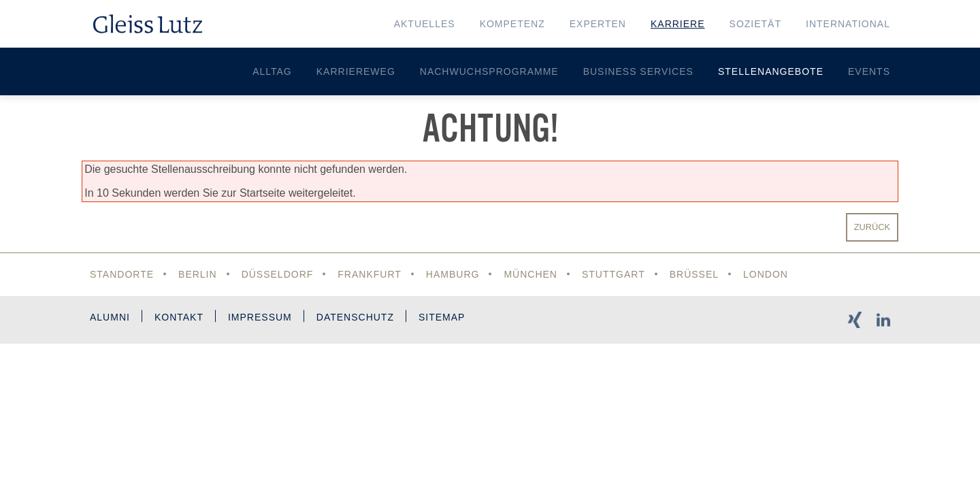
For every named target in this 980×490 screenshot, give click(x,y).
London (766, 274)
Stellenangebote (771, 71)
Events (869, 71)
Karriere (678, 24)
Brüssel (694, 274)
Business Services (638, 71)
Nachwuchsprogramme (489, 71)
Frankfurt (370, 274)
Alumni (110, 317)
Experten (598, 24)
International (848, 24)
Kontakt (179, 317)
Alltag (272, 71)
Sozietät (755, 24)
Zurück (872, 227)
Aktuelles (425, 24)
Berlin (198, 274)
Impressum (260, 317)
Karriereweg (356, 71)
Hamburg (453, 274)
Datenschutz (355, 317)
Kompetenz (512, 24)
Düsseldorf (278, 274)
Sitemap (442, 317)
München (530, 274)
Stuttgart (614, 274)
